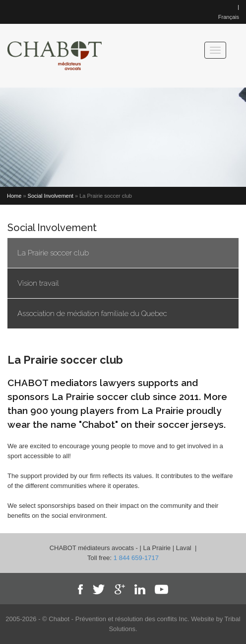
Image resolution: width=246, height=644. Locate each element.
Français (229, 17)
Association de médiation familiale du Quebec (92, 314)
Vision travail (38, 283)
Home (14, 196)
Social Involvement (51, 196)
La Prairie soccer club (53, 253)
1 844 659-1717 (136, 558)
